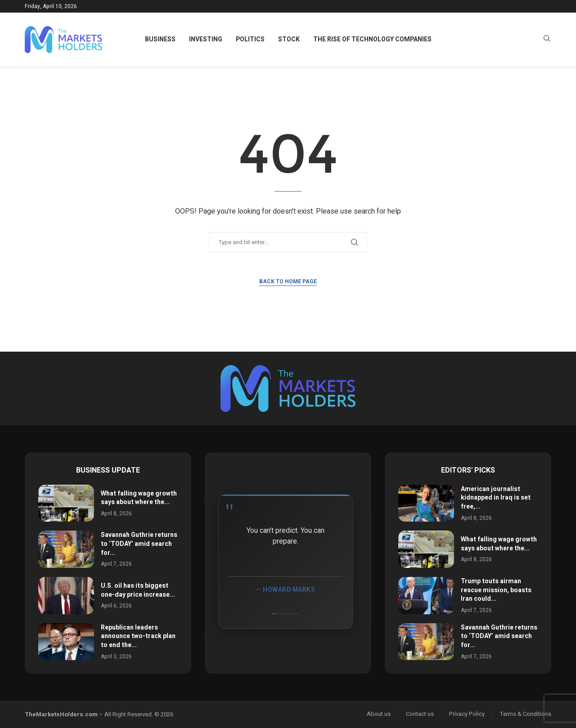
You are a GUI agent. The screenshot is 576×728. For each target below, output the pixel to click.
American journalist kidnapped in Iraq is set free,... (496, 498)
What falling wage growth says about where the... (139, 498)
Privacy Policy (467, 714)
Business (160, 39)
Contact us (420, 714)
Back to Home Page (288, 281)
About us (379, 714)
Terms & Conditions (526, 714)
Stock (289, 39)
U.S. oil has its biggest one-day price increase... (138, 590)
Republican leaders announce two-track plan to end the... (138, 636)
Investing (206, 39)
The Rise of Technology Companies (372, 39)
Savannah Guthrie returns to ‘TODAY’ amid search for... (139, 544)
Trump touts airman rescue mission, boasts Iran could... (496, 590)
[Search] (547, 40)
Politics (250, 39)
